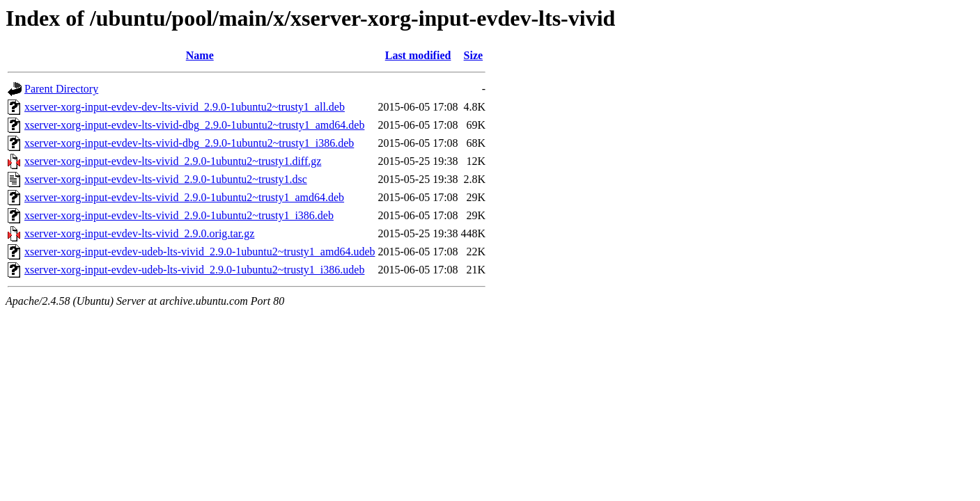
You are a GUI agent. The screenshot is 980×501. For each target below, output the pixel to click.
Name (200, 55)
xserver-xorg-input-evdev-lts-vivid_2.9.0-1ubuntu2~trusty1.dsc (166, 179)
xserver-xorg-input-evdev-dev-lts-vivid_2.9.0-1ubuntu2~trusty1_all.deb (185, 107)
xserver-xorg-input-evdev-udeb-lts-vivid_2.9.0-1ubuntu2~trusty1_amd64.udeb (200, 252)
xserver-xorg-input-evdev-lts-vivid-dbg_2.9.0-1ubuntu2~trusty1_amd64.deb (194, 125)
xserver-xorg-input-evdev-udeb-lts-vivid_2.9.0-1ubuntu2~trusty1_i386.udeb (194, 270)
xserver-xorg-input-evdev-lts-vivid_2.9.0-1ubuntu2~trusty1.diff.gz (173, 161)
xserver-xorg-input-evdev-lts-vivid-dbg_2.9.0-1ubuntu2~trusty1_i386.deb (189, 143)
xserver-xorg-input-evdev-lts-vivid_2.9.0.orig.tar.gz (139, 233)
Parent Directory (61, 89)
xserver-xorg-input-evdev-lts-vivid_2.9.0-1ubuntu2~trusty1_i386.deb (179, 215)
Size (474, 55)
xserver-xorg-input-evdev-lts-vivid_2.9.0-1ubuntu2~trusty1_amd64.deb (184, 197)
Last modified (418, 55)
